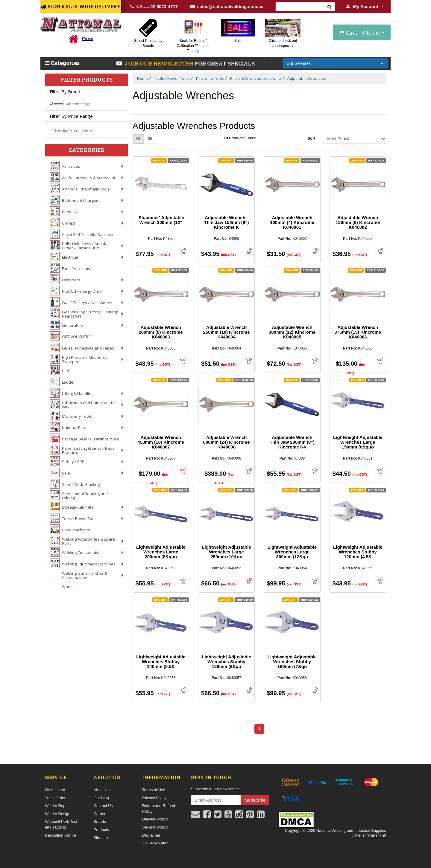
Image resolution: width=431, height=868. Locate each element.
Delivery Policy (155, 819)
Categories (62, 63)
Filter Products (86, 80)
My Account (365, 6)
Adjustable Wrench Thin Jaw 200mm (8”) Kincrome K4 (292, 442)
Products (101, 830)
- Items (362, 33)
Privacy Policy (154, 798)
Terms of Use (154, 790)
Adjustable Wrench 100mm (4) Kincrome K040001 (292, 222)
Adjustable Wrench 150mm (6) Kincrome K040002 (358, 222)
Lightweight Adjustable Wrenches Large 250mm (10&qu (226, 552)
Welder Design (58, 814)
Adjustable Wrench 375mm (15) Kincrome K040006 (358, 332)
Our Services (299, 63)
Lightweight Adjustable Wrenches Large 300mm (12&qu (292, 552)
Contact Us (103, 806)
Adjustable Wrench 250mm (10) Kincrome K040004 (227, 332)
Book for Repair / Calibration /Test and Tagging (193, 46)
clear (88, 131)
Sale (238, 41)
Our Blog (101, 798)
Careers (100, 814)
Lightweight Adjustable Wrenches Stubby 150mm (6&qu (226, 662)
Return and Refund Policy (159, 808)
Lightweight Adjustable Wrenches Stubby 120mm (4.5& (358, 552)
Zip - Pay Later (155, 843)
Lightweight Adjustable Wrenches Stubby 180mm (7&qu (292, 662)
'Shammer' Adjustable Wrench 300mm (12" (161, 220)
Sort (311, 138)
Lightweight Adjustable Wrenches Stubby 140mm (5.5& (161, 662)
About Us (101, 790)
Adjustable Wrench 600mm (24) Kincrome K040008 (227, 442)
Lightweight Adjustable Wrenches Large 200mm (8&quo (161, 552)
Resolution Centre (60, 835)
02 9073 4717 (154, 6)
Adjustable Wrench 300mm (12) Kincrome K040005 (292, 332)
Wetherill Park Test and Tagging (61, 824)
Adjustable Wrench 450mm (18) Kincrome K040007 (161, 442)
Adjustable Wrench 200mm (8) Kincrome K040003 (161, 332)
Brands (100, 822)
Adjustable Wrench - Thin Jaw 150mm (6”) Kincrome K (227, 222)
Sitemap (101, 838)
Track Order (55, 798)
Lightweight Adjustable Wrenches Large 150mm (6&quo (358, 442)
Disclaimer (151, 835)
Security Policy (155, 827)
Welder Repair (57, 806)
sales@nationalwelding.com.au (227, 6)
